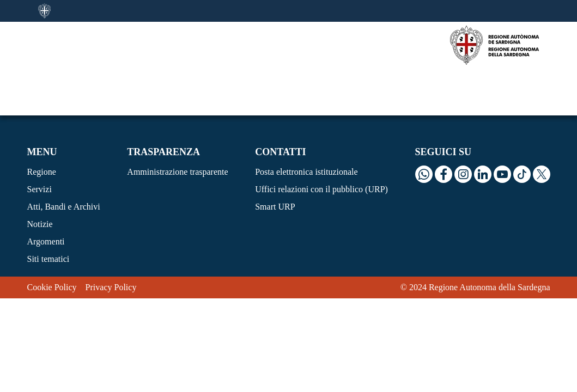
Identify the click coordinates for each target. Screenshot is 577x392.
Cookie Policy (52, 240)
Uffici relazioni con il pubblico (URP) (321, 142)
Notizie (40, 177)
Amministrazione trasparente (177, 125)
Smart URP (275, 160)
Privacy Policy (111, 240)
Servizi (40, 142)
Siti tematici (48, 212)
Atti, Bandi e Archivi (64, 160)
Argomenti (46, 195)
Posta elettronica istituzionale (306, 125)
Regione (42, 125)
